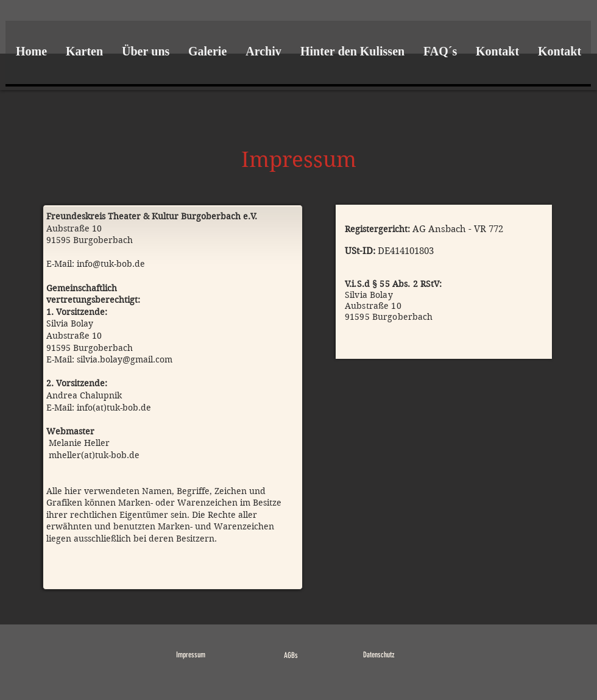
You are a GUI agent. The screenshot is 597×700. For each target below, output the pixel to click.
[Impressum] (191, 655)
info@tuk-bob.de (111, 264)
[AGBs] (291, 656)
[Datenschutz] (379, 655)
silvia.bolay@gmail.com (125, 359)
